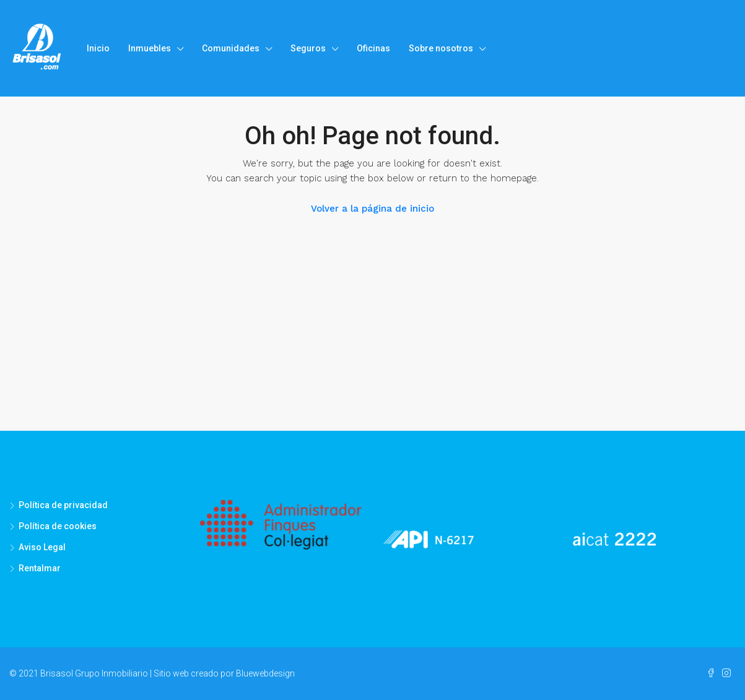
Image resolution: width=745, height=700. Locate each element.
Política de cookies (58, 526)
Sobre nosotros (441, 48)
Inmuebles (150, 48)
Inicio (98, 48)
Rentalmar (40, 568)
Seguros (308, 48)
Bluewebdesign (265, 673)
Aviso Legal (42, 547)
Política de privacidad (63, 505)
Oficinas (373, 48)
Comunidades (231, 48)
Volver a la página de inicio (372, 209)
